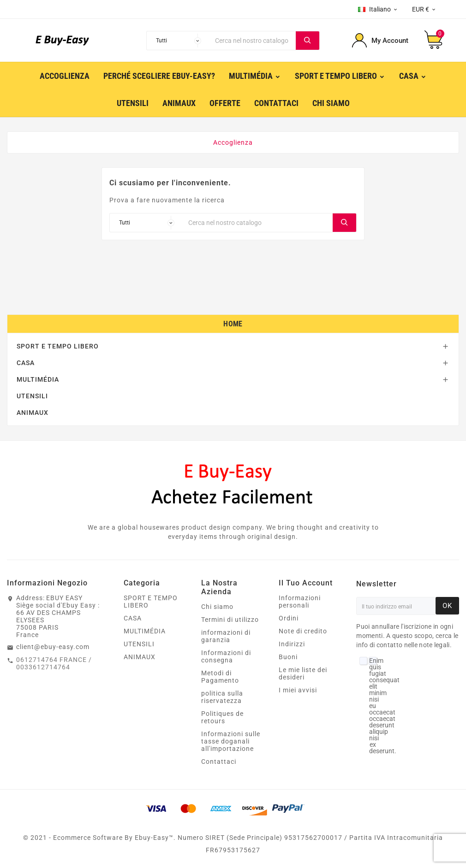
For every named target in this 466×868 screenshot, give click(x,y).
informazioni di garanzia (226, 636)
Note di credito (303, 631)
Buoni (288, 657)
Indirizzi (292, 644)
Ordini (289, 618)
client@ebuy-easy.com (53, 647)
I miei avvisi (298, 690)
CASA (26, 363)
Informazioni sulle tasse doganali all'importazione (231, 741)
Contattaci (219, 762)
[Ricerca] (253, 41)
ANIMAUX (33, 413)
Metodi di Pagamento (220, 677)
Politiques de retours (222, 717)
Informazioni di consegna (226, 656)
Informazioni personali (300, 602)
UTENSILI (32, 396)
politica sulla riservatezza (222, 697)
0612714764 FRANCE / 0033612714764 (54, 663)
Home (233, 324)
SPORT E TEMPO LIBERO (58, 346)
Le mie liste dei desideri (303, 673)
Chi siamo (217, 607)
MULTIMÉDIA (38, 379)
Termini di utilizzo (230, 620)
